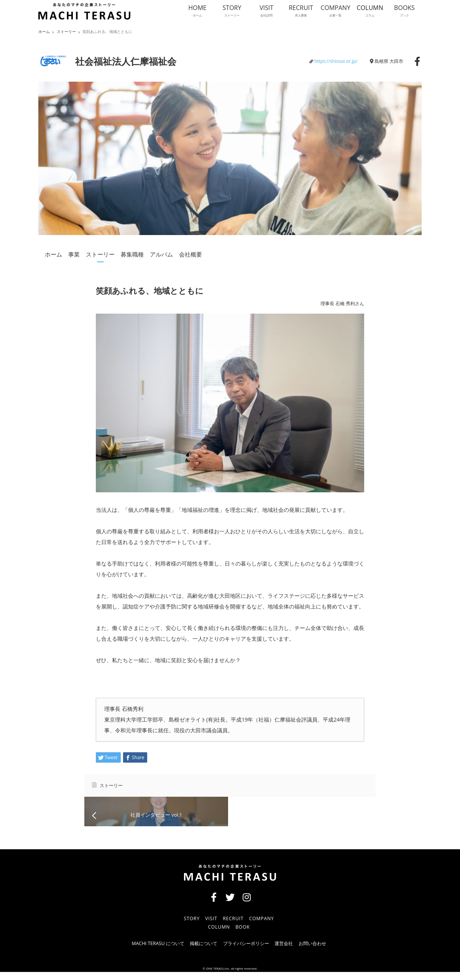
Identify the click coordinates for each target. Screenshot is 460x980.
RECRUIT (233, 926)
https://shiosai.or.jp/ (336, 61)
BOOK (243, 935)
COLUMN (217, 935)
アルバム (161, 254)
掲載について (198, 951)
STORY (187, 926)
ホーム (53, 254)
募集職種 (132, 254)
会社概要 (191, 254)
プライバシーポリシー (246, 951)
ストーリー (66, 32)
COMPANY (264, 926)
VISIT (209, 926)
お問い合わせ (324, 951)
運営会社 (290, 951)
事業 (74, 254)
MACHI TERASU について (146, 951)
